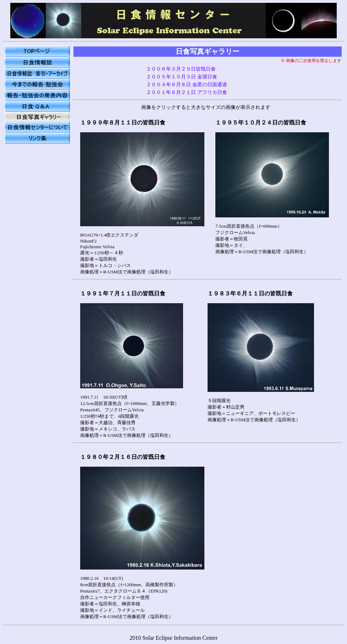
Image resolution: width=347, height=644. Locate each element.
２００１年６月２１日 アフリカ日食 (187, 92)
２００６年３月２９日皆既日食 (181, 69)
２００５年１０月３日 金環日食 (182, 77)
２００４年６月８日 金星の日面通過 (187, 85)
